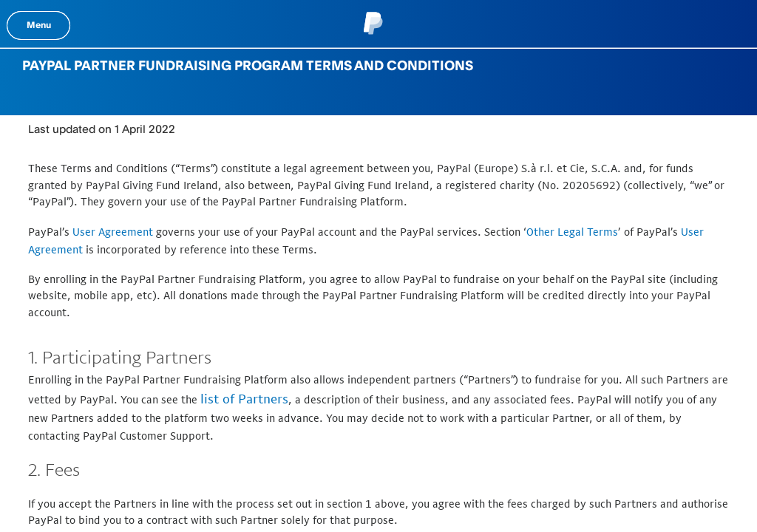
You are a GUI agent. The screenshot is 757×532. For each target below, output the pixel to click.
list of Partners (244, 399)
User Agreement (113, 232)
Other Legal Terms (572, 232)
